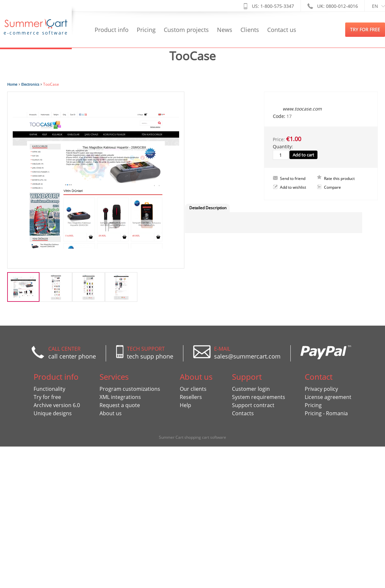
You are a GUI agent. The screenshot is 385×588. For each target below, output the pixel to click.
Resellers (191, 397)
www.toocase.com (302, 109)
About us (111, 413)
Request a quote (120, 405)
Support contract (253, 405)
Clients (250, 30)
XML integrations (120, 397)
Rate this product (339, 178)
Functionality (49, 389)
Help (185, 405)
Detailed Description (208, 208)
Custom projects (186, 30)
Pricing (146, 30)
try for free (365, 29)
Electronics (30, 84)
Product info (112, 30)
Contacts (243, 413)
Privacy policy (321, 389)
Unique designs (53, 413)
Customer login (251, 389)
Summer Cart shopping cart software (192, 437)
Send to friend (293, 178)
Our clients (193, 389)
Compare (332, 187)
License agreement (328, 397)
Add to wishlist (293, 187)
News (225, 30)
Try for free (47, 397)
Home (12, 84)
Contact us (282, 30)
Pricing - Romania (326, 413)
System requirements (259, 397)
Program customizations (130, 389)
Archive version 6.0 (57, 405)
